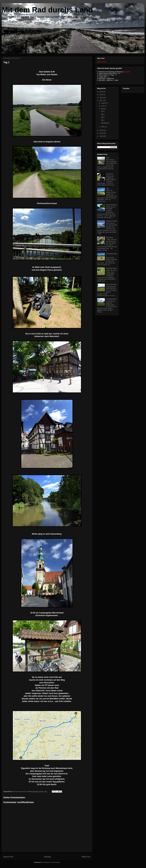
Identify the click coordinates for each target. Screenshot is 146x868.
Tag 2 (103, 117)
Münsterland (105, 123)
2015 (101, 133)
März (103, 127)
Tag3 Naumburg (111, 205)
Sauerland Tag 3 (111, 268)
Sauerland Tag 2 (111, 285)
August (104, 103)
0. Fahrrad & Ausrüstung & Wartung (110, 72)
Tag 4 (103, 111)
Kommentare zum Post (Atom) (51, 862)
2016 (101, 130)
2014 (101, 136)
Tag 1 (103, 120)
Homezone (110, 174)
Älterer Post (86, 857)
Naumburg (109, 237)
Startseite (47, 857)
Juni (103, 106)
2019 (101, 95)
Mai (103, 109)
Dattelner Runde (111, 221)
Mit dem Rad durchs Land (47, 10)
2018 (101, 98)
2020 (101, 92)
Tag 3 (103, 114)
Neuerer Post (8, 857)
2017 (101, 100)
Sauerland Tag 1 (111, 299)
